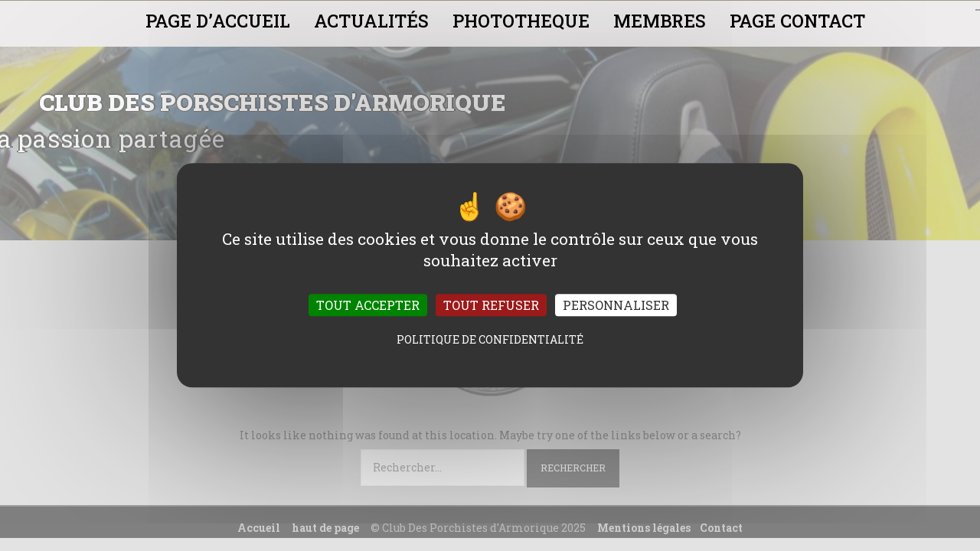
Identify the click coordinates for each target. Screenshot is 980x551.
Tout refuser (491, 306)
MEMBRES (660, 21)
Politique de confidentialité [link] (490, 340)
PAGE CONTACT (797, 21)
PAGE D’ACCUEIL (218, 21)
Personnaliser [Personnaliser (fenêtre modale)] (616, 306)
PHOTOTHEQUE (521, 21)
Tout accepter (368, 306)
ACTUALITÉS (371, 21)
